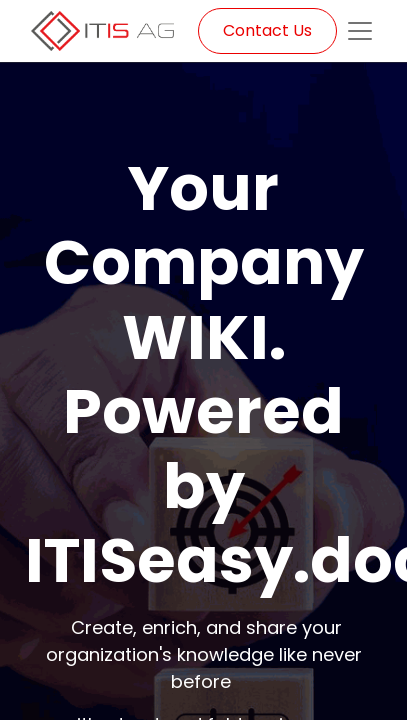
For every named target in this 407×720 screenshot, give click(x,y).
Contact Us (267, 30)
